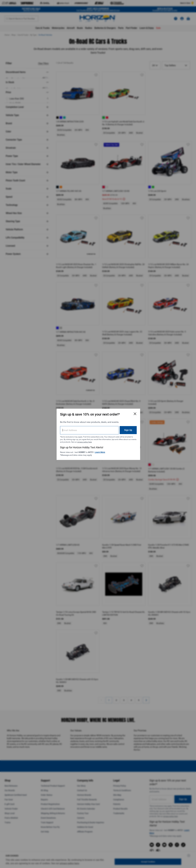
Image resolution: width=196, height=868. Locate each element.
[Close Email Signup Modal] (134, 414)
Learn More (100, 452)
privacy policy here (90, 442)
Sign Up (127, 430)
